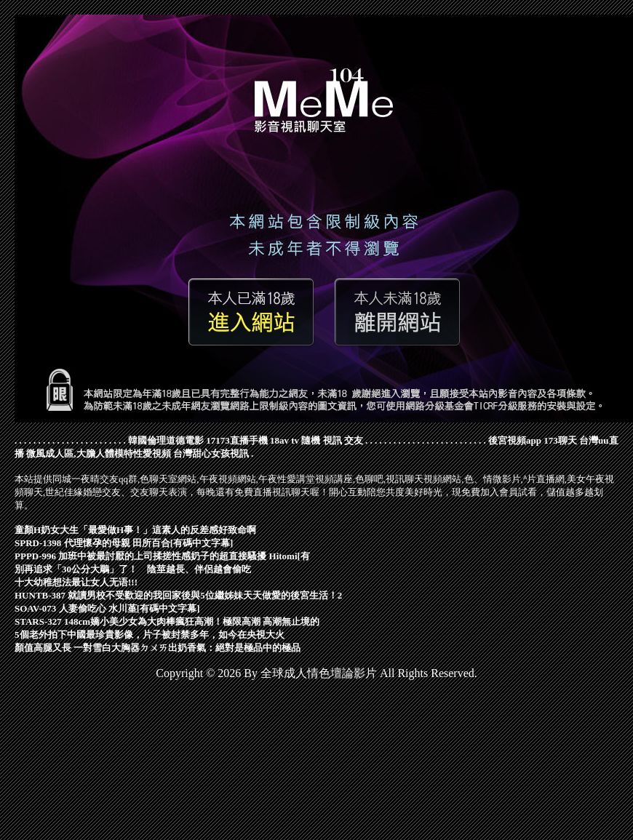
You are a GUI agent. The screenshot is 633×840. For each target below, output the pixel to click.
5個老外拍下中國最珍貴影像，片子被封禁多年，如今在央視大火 (150, 635)
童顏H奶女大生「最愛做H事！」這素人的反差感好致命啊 (135, 530)
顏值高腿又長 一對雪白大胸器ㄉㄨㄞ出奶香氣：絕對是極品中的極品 (158, 648)
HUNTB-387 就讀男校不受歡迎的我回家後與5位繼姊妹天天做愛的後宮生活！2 (178, 595)
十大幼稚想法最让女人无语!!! (76, 582)
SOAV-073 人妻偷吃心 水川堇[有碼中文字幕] (107, 608)
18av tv (284, 440)
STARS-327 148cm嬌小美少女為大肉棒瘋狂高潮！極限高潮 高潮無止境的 (167, 621)
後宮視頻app (515, 440)
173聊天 (560, 440)
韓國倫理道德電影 (166, 440)
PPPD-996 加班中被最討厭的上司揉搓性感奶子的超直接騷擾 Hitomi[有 (162, 556)
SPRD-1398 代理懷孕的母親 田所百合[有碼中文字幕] (124, 543)
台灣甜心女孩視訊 (211, 453)
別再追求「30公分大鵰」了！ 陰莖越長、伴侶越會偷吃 (133, 569)
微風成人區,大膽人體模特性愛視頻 (98, 453)
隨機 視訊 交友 (332, 440)
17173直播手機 (237, 440)
